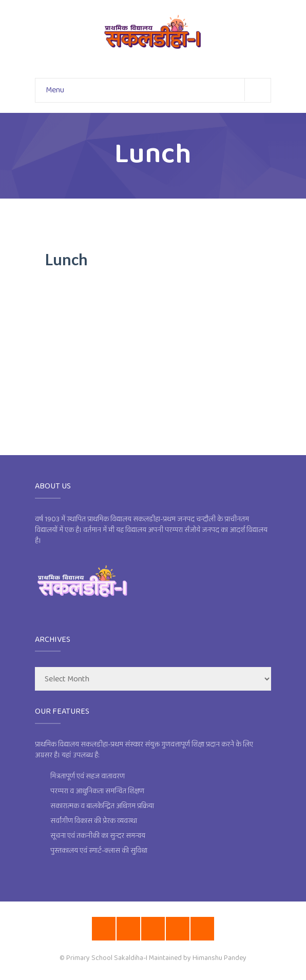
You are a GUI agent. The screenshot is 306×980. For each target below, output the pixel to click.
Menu (158, 90)
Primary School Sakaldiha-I (107, 958)
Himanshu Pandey (219, 958)
